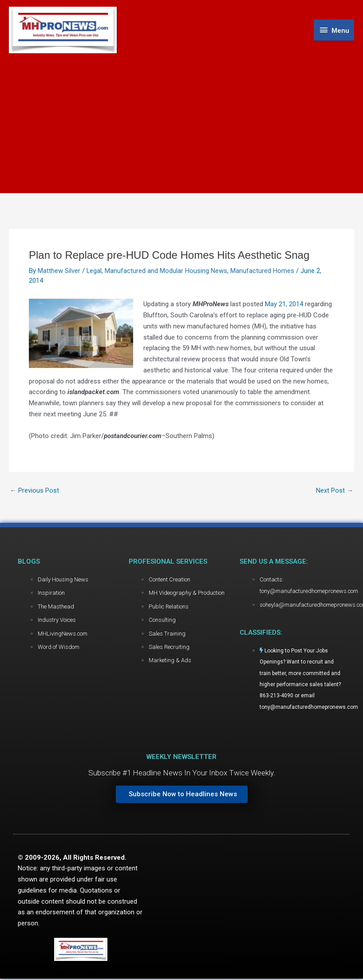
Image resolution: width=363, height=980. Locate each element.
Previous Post (34, 491)
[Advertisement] (181, 120)
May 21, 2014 (284, 304)
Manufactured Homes (263, 271)
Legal (94, 271)
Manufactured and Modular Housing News (166, 271)
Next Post (335, 491)
